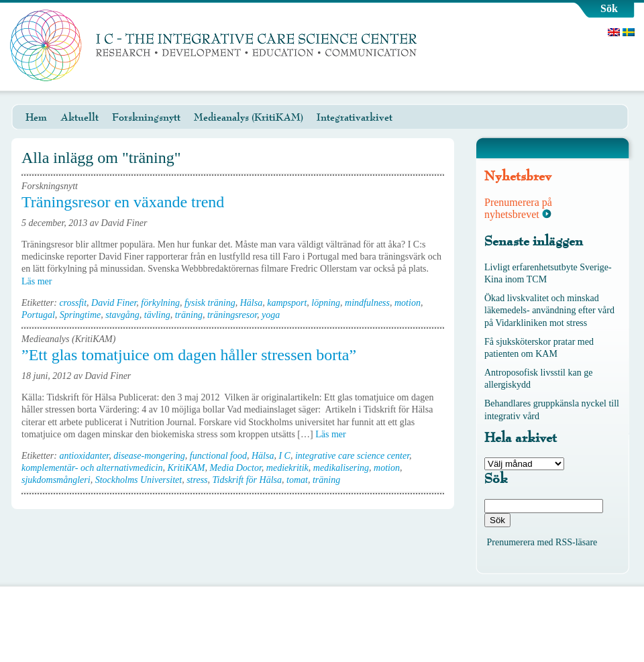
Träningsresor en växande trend (123, 202)
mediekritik (287, 468)
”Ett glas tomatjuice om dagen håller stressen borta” (189, 355)
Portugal (38, 315)
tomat (297, 480)
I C (284, 456)
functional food (218, 456)
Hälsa (251, 303)
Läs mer (41, 281)
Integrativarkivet (355, 117)
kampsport (287, 303)
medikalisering (341, 468)
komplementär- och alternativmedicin (92, 468)
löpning (326, 303)
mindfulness (367, 303)
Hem (36, 117)
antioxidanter (84, 456)
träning (189, 315)
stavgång (122, 315)
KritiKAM (186, 468)
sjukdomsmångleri (56, 480)
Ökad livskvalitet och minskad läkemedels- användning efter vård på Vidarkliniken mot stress (549, 310)
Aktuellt (79, 117)
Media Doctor (235, 468)
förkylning (160, 303)
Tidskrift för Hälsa (247, 480)
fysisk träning (210, 303)
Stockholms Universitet (139, 480)
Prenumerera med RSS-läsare (542, 542)
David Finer (114, 303)
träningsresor (232, 315)
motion (408, 303)
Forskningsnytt (146, 117)
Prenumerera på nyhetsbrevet (518, 208)
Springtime (80, 315)
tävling (157, 315)
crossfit (73, 303)
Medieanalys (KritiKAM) (249, 117)
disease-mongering (149, 456)
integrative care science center (352, 456)
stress (197, 480)
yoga (271, 315)
